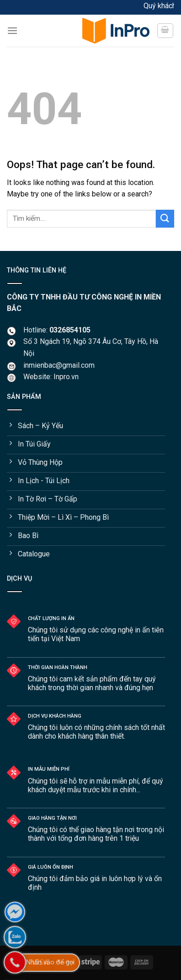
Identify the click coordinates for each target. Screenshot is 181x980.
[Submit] (165, 219)
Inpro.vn (66, 377)
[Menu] (41, 30)
